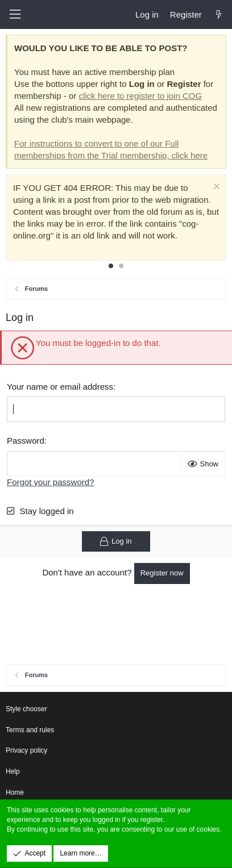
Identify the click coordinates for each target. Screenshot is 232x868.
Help (13, 771)
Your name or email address (60, 387)
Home (15, 792)
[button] (15, 14)
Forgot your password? (50, 482)
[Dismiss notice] (215, 188)
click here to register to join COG (140, 96)
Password (26, 441)
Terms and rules (30, 730)
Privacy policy (26, 750)
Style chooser (26, 709)
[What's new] (219, 14)
